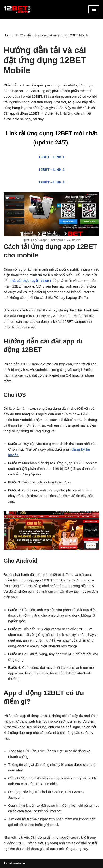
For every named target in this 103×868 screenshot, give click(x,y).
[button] (94, 9)
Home (8, 35)
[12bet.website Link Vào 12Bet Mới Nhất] (18, 9)
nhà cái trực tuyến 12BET (31, 281)
